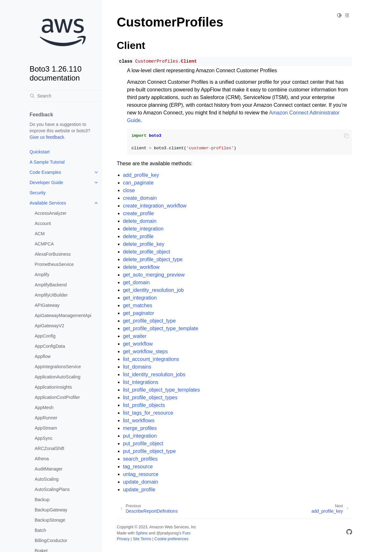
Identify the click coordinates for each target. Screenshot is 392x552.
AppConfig (45, 336)
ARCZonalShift (50, 448)
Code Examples (46, 172)
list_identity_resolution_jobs (154, 374)
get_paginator (139, 313)
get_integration (140, 298)
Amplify (42, 275)
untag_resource (141, 474)
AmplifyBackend (51, 285)
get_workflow (138, 344)
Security (38, 193)
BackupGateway (51, 510)
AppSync (44, 438)
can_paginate (138, 183)
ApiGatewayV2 (50, 326)
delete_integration (143, 229)
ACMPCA (44, 244)
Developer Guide (46, 183)
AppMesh (44, 408)
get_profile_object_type (149, 321)
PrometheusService (54, 264)
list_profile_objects (144, 405)
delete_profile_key (144, 244)
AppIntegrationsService (58, 367)
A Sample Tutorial (47, 162)
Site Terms (142, 539)
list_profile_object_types (150, 397)
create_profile (138, 213)
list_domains (137, 367)
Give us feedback (47, 137)
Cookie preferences (171, 539)
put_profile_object (143, 443)
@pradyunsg (167, 533)
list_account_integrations (151, 359)
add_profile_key (141, 175)
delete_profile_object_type (153, 259)
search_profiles (140, 459)
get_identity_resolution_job (153, 290)
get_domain (136, 282)
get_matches (138, 305)
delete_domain (140, 221)
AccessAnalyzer (51, 213)
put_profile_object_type (149, 451)
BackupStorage (50, 520)
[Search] (63, 96)
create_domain (140, 198)
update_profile (139, 490)
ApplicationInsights (54, 387)
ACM (40, 234)
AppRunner (46, 418)
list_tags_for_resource (148, 413)
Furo (186, 533)
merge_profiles (140, 428)
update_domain (141, 482)
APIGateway (47, 305)
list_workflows (139, 420)
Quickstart (40, 152)
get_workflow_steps (146, 351)
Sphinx (142, 533)
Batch (41, 530)
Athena (42, 459)
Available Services (48, 203)
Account (43, 223)
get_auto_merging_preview (154, 275)
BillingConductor (51, 540)
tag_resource (138, 466)
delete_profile (138, 236)
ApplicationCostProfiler (58, 397)
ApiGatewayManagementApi (63, 315)
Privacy (123, 539)
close (129, 190)
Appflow (43, 356)
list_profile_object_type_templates (161, 390)
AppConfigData (50, 346)
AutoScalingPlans (52, 489)
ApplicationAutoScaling (58, 377)
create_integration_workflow (155, 206)
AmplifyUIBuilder (51, 295)
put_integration (140, 436)
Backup (42, 500)
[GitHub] (349, 533)
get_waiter (135, 336)
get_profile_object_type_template (161, 328)
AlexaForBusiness (53, 254)
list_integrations (141, 382)
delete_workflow (141, 267)
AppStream (46, 428)
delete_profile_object (147, 252)
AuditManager (49, 469)
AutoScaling (47, 479)
